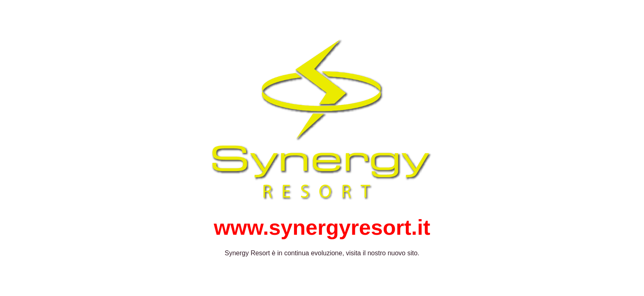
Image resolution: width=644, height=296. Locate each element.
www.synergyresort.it (322, 227)
